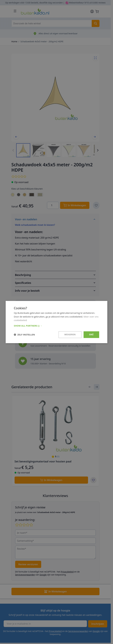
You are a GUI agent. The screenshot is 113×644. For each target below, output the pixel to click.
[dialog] (56, 322)
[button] (56, 326)
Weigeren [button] (70, 334)
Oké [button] (91, 334)
